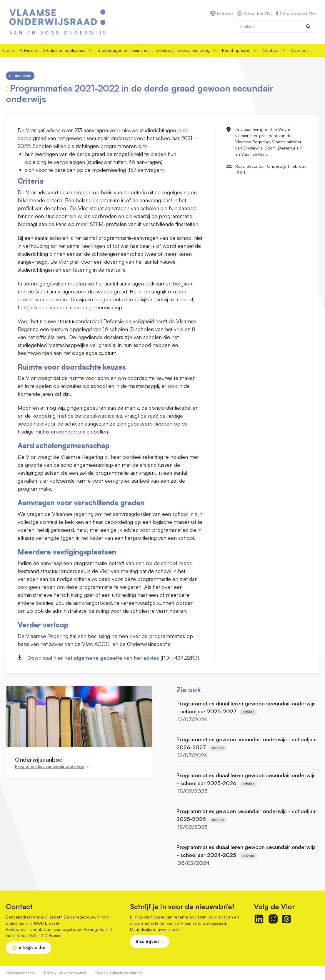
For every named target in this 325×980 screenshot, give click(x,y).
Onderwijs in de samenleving (186, 50)
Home (8, 50)
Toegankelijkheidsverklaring (118, 973)
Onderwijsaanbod (39, 759)
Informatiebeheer (21, 973)
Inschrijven (147, 941)
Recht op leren (239, 50)
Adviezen (28, 50)
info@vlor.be (32, 947)
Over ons (300, 50)
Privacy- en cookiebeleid (65, 973)
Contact (274, 50)
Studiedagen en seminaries (124, 50)
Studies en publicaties (67, 50)
